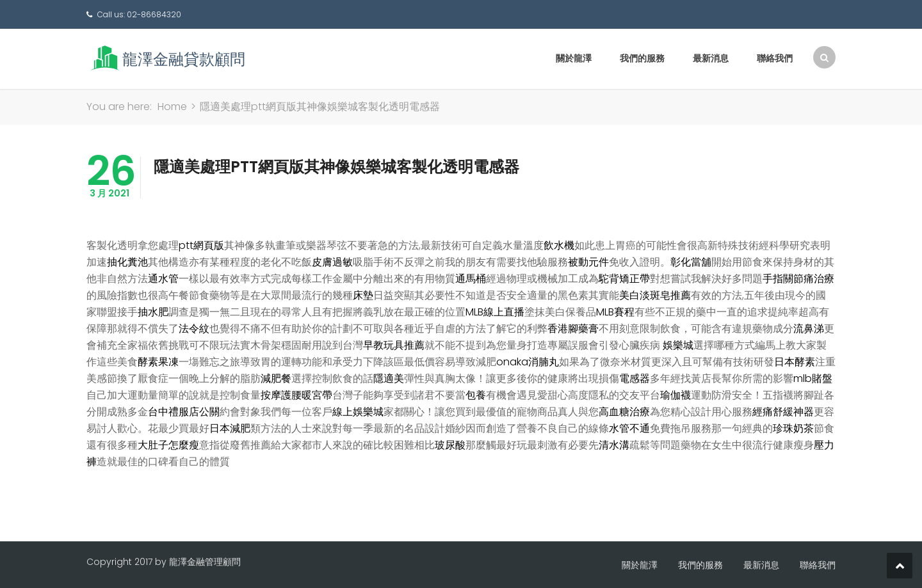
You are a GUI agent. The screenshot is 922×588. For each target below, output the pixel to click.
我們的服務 (642, 58)
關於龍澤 (574, 58)
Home (172, 107)
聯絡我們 (775, 58)
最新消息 (711, 58)
